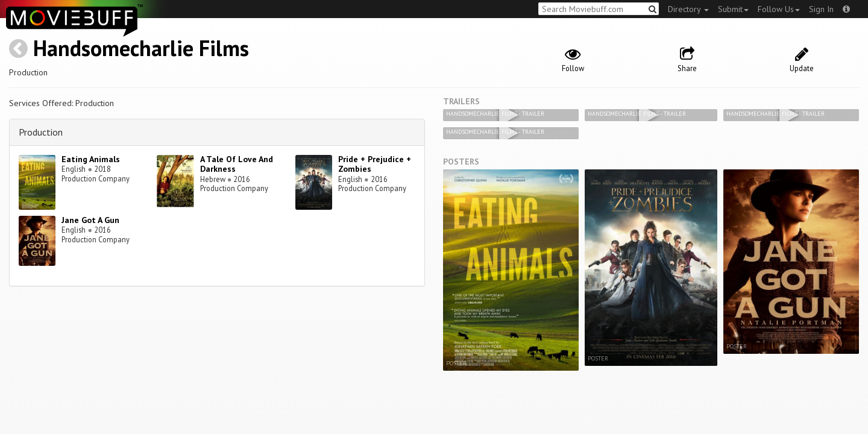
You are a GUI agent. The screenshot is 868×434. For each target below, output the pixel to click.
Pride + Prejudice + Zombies (375, 164)
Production (41, 132)
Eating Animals (91, 159)
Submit (733, 9)
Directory (688, 9)
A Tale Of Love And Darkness (237, 164)
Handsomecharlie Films (141, 48)
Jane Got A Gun (90, 220)
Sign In (821, 9)
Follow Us (779, 9)
